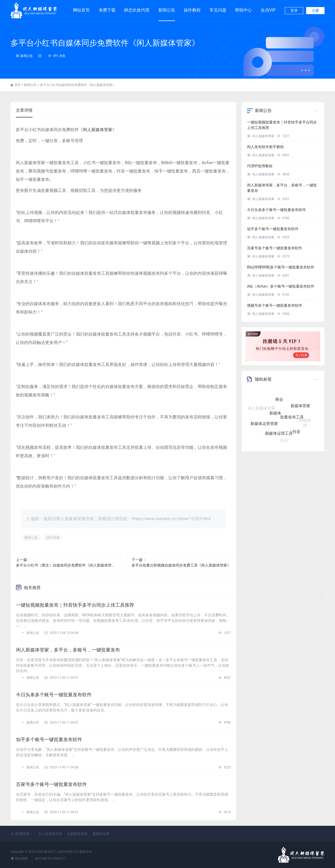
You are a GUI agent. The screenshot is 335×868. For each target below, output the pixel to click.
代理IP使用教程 (260, 166)
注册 (315, 10)
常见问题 (218, 10)
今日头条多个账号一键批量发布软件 (54, 695)
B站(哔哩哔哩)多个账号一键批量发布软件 (281, 267)
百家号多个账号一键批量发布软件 (51, 784)
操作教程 (192, 10)
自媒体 (273, 396)
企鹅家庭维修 (77, 834)
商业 (279, 404)
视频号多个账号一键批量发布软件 (275, 305)
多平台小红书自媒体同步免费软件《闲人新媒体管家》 (105, 43)
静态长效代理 (137, 8)
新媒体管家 (300, 408)
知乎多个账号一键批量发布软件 (49, 739)
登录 (294, 10)
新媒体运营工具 (279, 433)
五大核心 (291, 396)
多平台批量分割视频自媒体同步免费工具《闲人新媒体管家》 (181, 565)
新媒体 (275, 418)
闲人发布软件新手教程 (265, 147)
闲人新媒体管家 (98, 130)
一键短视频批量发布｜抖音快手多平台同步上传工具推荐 (75, 605)
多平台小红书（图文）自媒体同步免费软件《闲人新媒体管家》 (66, 565)
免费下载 (107, 8)
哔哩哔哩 (305, 420)
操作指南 (53, 538)
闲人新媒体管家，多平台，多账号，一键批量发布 (68, 650)
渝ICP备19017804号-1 (51, 859)
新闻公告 (167, 10)
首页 (18, 85)
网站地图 (19, 859)
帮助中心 (243, 10)
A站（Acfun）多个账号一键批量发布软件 (281, 286)
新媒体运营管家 (264, 424)
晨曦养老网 (101, 834)
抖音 (296, 430)
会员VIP (268, 8)
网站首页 (81, 10)
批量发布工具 (292, 421)
